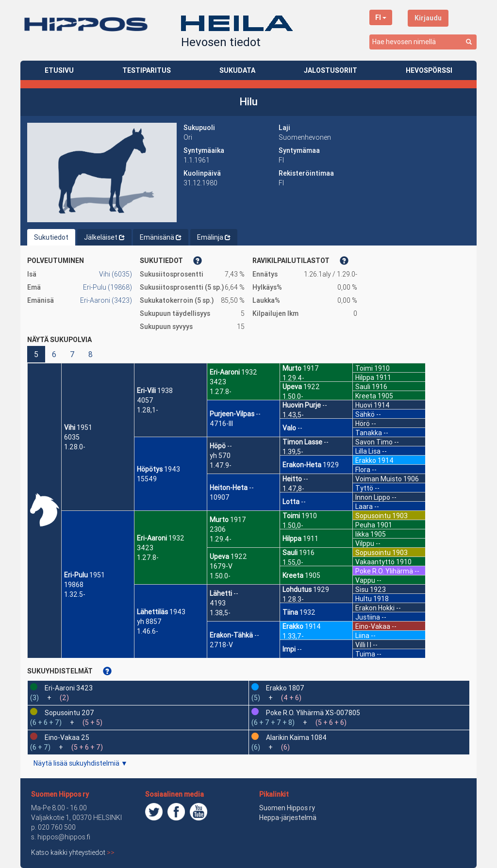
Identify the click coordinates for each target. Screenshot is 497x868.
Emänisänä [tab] (161, 237)
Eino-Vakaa (373, 626)
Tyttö (364, 488)
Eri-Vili (146, 391)
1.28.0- (75, 447)
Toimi (291, 516)
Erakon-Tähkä (231, 635)
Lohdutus (297, 590)
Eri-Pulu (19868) (108, 287)
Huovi (364, 405)
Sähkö (365, 414)
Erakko (293, 626)
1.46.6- (148, 631)
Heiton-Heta (229, 488)
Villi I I (363, 645)
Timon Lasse (302, 442)
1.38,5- (220, 613)
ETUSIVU (59, 70)
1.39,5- (293, 452)
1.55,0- (293, 562)
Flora (363, 470)
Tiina (290, 612)
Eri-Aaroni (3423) (106, 300)
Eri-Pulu (76, 575)
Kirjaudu (428, 18)
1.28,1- (148, 410)
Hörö (363, 424)
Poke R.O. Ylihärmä (384, 571)
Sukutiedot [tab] (51, 237)
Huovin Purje (302, 405)
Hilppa (292, 539)
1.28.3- (293, 599)
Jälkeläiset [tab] (104, 237)
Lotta (291, 502)
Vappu (365, 580)
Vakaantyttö (375, 562)
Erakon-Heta (302, 465)
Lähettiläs (152, 612)
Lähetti (221, 593)
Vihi (70, 427)
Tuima (365, 654)
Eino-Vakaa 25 (67, 737)
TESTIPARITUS (147, 70)
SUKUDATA (237, 70)
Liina (362, 636)
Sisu (362, 590)
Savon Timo (374, 442)
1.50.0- (220, 576)
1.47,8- (293, 489)
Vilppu (365, 543)
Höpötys (150, 469)
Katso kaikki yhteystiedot (73, 852)
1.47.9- (221, 465)
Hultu (364, 599)
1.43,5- (293, 415)
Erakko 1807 (285, 688)
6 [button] (54, 354)
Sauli (290, 553)
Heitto (292, 479)
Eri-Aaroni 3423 (69, 688)
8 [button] (91, 354)
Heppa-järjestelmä (288, 818)
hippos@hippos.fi (64, 837)
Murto (219, 520)
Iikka (362, 534)
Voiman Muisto (379, 479)
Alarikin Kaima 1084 (296, 737)
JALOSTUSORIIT (331, 70)
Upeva (219, 557)
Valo (289, 428)
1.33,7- (293, 636)
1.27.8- (148, 557)
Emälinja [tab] (214, 237)
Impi (289, 649)
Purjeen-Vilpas (232, 414)
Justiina (368, 617)
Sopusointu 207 (69, 713)
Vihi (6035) (116, 274)
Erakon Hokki (375, 608)
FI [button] (381, 17)
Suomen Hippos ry (60, 794)
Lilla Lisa (368, 451)
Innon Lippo (373, 497)
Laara (364, 507)
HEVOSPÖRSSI (429, 70)
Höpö (218, 446)
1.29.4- (221, 539)
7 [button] (72, 354)
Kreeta (293, 575)
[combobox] (423, 42)
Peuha (365, 525)
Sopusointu (373, 516)
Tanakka (369, 433)
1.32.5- (75, 594)
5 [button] (36, 354)
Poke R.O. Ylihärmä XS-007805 (313, 713)
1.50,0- (293, 525)
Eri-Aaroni (152, 538)
